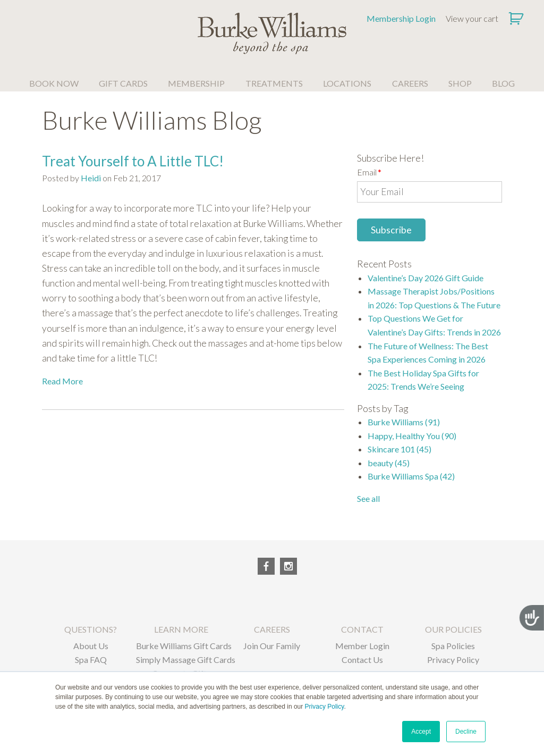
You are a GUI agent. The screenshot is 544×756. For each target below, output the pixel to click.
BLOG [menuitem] (503, 83)
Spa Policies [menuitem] (453, 646)
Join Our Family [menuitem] (272, 646)
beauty (389, 463)
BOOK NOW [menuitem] (54, 83)
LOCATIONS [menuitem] (347, 83)
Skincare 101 (399, 449)
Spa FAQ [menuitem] (91, 660)
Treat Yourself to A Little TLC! (133, 161)
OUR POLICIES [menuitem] (453, 629)
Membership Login (401, 18)
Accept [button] (421, 732)
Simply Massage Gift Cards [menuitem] (181, 660)
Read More (62, 381)
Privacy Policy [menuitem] (453, 660)
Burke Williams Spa (411, 476)
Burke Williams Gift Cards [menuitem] (181, 646)
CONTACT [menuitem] (362, 629)
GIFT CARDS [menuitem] (123, 83)
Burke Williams (404, 422)
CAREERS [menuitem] (410, 83)
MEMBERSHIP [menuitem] (196, 83)
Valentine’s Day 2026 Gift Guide (426, 278)
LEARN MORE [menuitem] (181, 629)
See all (368, 498)
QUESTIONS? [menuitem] (91, 629)
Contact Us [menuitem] (362, 660)
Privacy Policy (325, 707)
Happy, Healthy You (412, 436)
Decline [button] (466, 732)
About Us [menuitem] (91, 646)
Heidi (91, 178)
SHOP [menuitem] (460, 83)
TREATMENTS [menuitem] (274, 83)
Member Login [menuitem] (362, 646)
